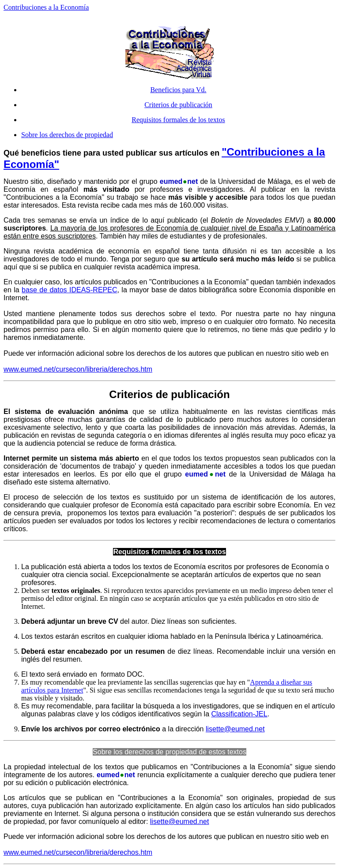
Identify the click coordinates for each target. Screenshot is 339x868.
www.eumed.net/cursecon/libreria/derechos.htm (78, 369)
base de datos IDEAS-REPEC (69, 290)
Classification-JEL (239, 714)
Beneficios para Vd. (178, 90)
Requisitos (131, 552)
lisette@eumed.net (235, 729)
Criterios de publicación (178, 105)
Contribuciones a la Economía (46, 7)
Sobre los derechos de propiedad (67, 135)
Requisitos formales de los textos (178, 120)
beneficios (41, 153)
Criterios (131, 394)
